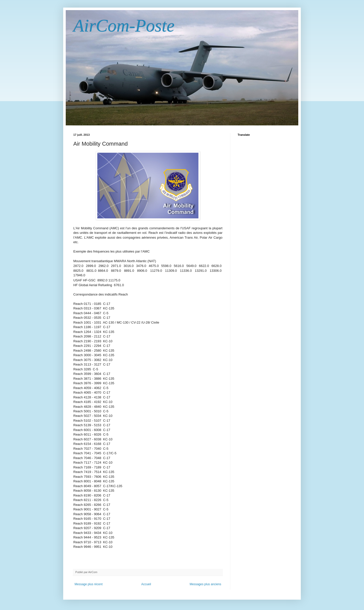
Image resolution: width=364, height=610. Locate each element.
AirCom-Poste (124, 26)
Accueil (146, 584)
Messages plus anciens (205, 584)
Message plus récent (89, 584)
